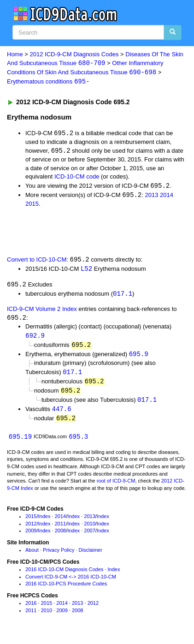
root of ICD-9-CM (116, 487)
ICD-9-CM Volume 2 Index (42, 312)
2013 (151, 197)
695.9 (139, 358)
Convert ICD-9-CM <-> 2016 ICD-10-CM (71, 582)
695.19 (20, 442)
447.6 (62, 414)
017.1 (123, 296)
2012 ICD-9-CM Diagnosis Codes (74, 54)
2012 (31, 529)
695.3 (78, 442)
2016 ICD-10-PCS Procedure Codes (66, 590)
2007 (89, 537)
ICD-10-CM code (77, 178)
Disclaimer (91, 556)
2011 (60, 529)
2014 (167, 197)
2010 (89, 529)
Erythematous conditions (48, 82)
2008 (60, 537)
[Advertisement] (74, 233)
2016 (31, 609)
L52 (86, 271)
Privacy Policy (59, 556)
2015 (32, 206)
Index (44, 522)
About (32, 556)
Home (15, 54)
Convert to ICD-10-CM (37, 262)
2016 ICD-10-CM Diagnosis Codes (64, 575)
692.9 (35, 339)
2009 (31, 537)
